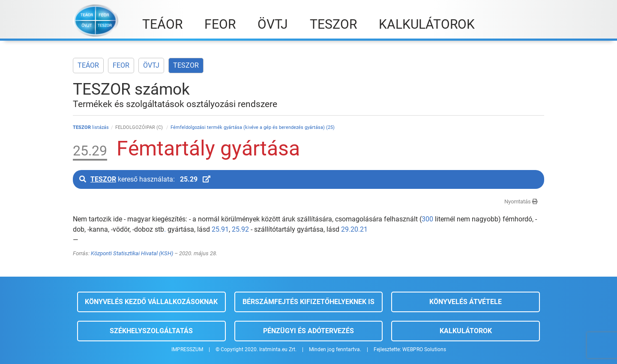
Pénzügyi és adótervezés (308, 331)
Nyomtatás (521, 201)
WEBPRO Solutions (424, 349)
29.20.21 (354, 229)
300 (427, 219)
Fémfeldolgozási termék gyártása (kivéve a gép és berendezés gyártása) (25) (253, 127)
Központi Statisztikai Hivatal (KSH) (132, 253)
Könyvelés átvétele (466, 302)
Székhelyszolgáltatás (151, 331)
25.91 (220, 229)
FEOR (121, 65)
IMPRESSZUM (187, 349)
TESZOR (186, 65)
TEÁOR (88, 65)
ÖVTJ (151, 65)
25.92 (240, 229)
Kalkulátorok (466, 331)
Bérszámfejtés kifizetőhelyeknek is (308, 302)
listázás (91, 127)
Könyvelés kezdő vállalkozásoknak (151, 302)
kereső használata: (145, 179)
